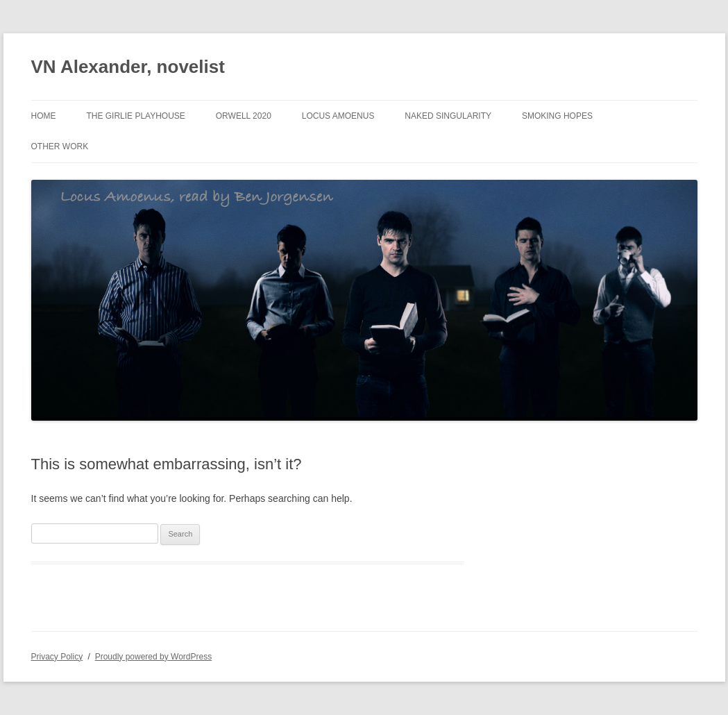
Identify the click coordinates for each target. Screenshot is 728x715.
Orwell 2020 (244, 116)
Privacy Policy (57, 657)
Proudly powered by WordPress (154, 657)
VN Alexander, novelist (128, 67)
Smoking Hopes (557, 116)
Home (44, 116)
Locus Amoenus (338, 116)
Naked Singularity (448, 116)
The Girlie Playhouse (135, 116)
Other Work (60, 146)
